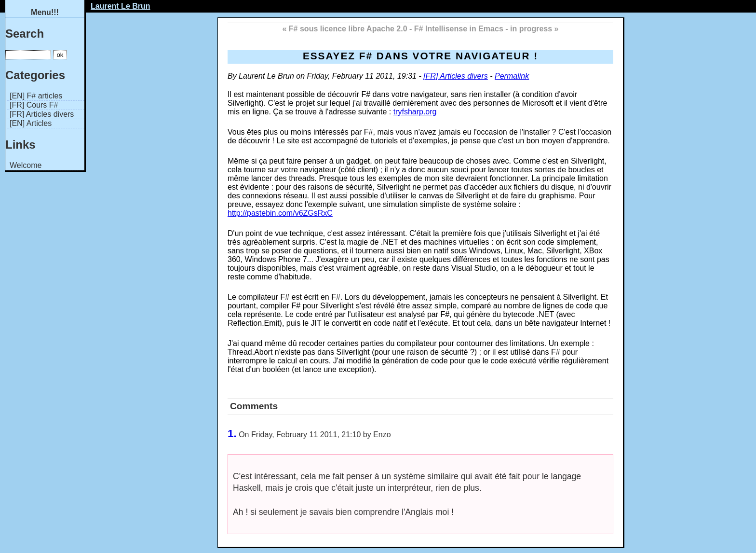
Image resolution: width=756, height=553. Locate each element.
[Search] (28, 55)
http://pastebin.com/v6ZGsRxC (280, 213)
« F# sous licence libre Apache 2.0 (345, 29)
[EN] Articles (31, 123)
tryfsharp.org (415, 112)
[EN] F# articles (36, 96)
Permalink (512, 76)
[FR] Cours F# (34, 105)
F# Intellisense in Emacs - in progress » (486, 29)
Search (25, 34)
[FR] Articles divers (42, 114)
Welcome (26, 165)
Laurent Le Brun (121, 6)
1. (232, 434)
